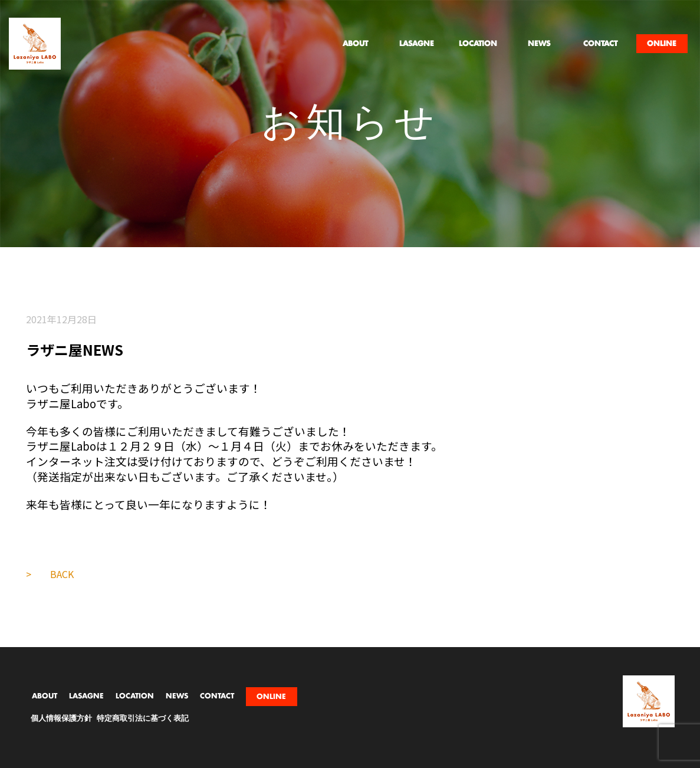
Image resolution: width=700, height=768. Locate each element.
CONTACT (217, 696)
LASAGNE (86, 696)
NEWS (177, 696)
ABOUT (45, 696)
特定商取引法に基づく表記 (143, 719)
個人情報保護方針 (61, 719)
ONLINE (271, 697)
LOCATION (135, 696)
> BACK (50, 574)
